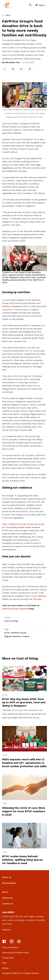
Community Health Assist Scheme (23, 527)
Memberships (9, 883)
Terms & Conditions (10, 947)
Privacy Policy (8, 958)
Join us (6, 930)
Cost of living (11, 621)
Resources (7, 898)
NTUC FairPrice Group (15, 633)
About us (7, 877)
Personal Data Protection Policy (15, 953)
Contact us (8, 904)
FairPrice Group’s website (15, 609)
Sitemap (5, 968)
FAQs (4, 963)
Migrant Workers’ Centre (17, 636)
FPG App (37, 599)
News (8, 15)
